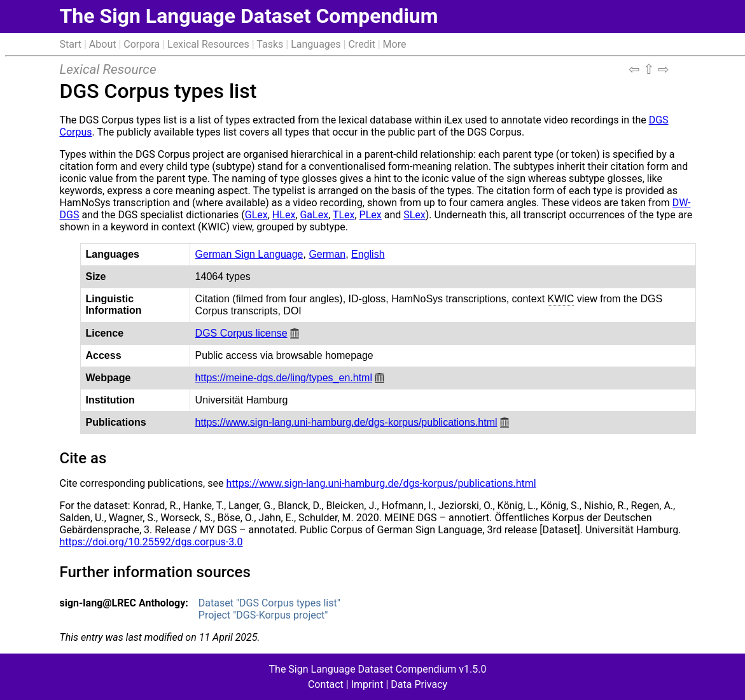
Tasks (270, 44)
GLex (256, 215)
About (103, 44)
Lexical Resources (208, 44)
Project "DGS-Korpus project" (263, 615)
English (368, 254)
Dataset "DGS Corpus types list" (269, 603)
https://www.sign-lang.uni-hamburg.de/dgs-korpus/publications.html (346, 422)
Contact (326, 684)
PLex (371, 215)
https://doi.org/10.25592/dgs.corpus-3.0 (151, 542)
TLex (344, 215)
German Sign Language (249, 254)
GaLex (314, 215)
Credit (361, 44)
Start (71, 44)
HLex (284, 215)
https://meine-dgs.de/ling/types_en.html (284, 378)
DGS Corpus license (241, 333)
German (327, 254)
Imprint (367, 684)
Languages (316, 44)
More (395, 44)
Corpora (142, 44)
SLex (414, 215)
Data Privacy (419, 684)
